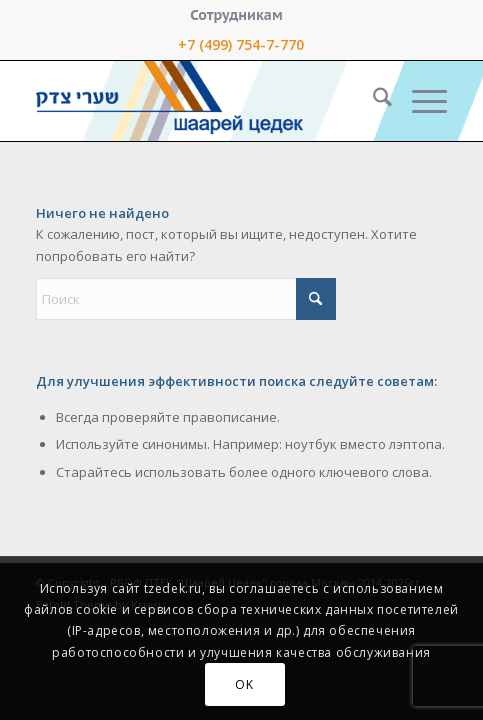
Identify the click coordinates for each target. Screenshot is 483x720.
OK (244, 684)
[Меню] (419, 101)
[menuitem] (236, 15)
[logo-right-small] (200, 101)
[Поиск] (372, 101)
